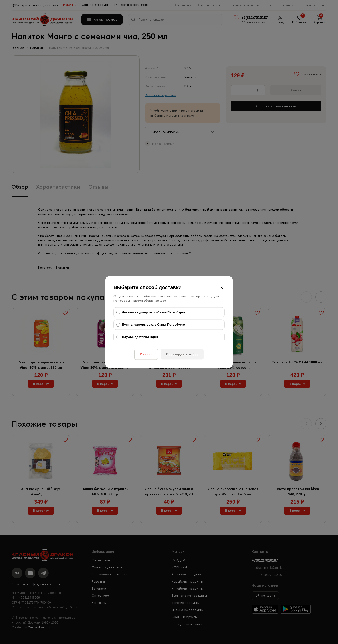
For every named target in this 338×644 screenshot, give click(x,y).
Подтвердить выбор (182, 354)
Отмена (146, 354)
